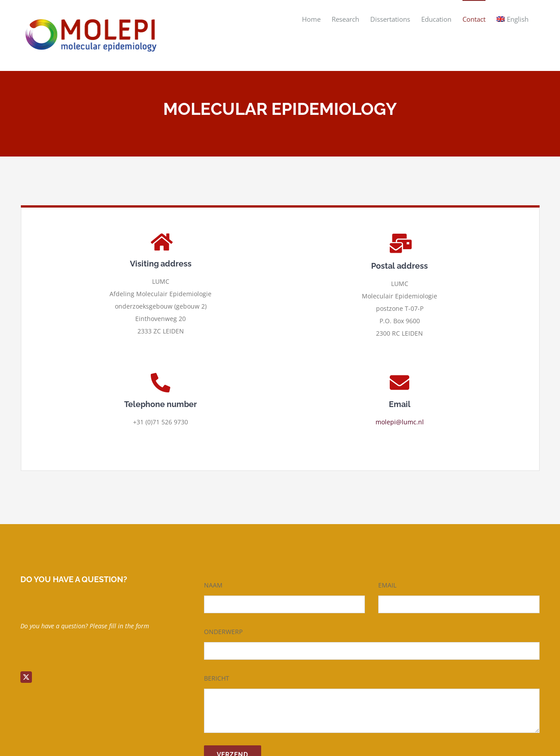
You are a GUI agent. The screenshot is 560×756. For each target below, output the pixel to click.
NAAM (213, 585)
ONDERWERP (223, 632)
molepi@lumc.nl (400, 422)
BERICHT (217, 678)
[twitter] (26, 677)
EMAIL (387, 585)
